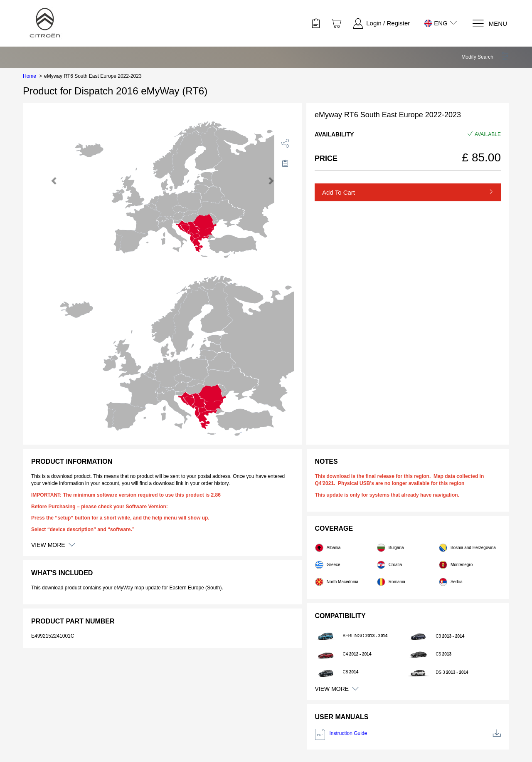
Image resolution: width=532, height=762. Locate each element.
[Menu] (489, 24)
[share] (285, 143)
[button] (485, 57)
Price (326, 158)
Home (30, 76)
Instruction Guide (408, 734)
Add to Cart (339, 192)
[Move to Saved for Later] (285, 163)
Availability (334, 134)
